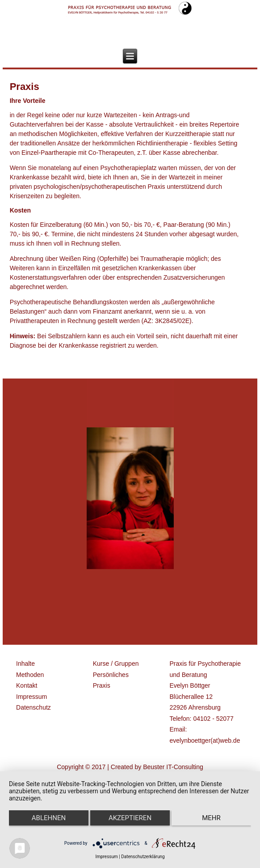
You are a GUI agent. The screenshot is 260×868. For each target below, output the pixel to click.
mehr (211, 818)
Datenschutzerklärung (143, 857)
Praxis (102, 685)
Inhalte (25, 664)
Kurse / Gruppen (116, 664)
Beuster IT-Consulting (173, 767)
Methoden (30, 675)
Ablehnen (49, 818)
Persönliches (111, 675)
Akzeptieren (130, 818)
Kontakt (27, 685)
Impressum (31, 697)
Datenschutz (34, 707)
